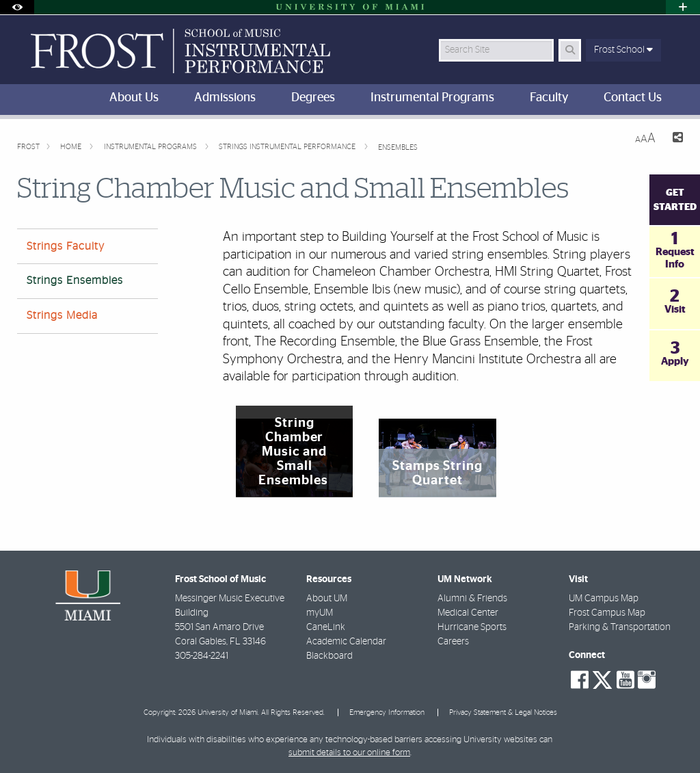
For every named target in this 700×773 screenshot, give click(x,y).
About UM (327, 599)
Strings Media (62, 315)
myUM (320, 613)
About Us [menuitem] (134, 98)
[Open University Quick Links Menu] (683, 7)
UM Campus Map (604, 599)
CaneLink (326, 627)
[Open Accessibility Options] (17, 7)
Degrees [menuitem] (313, 98)
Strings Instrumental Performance (288, 147)
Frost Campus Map (607, 613)
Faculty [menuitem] (549, 98)
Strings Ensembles (75, 280)
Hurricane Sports (472, 627)
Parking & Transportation (620, 627)
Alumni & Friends (472, 599)
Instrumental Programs (151, 147)
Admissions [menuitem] (225, 98)
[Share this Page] (675, 139)
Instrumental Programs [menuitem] (432, 98)
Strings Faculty (66, 246)
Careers (453, 642)
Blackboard (329, 656)
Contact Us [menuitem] (633, 98)
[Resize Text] (645, 139)
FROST (28, 147)
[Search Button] (570, 50)
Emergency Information (387, 712)
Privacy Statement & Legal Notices (503, 712)
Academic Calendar (346, 642)
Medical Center (468, 613)
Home (72, 147)
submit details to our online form (349, 753)
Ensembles (398, 147)
